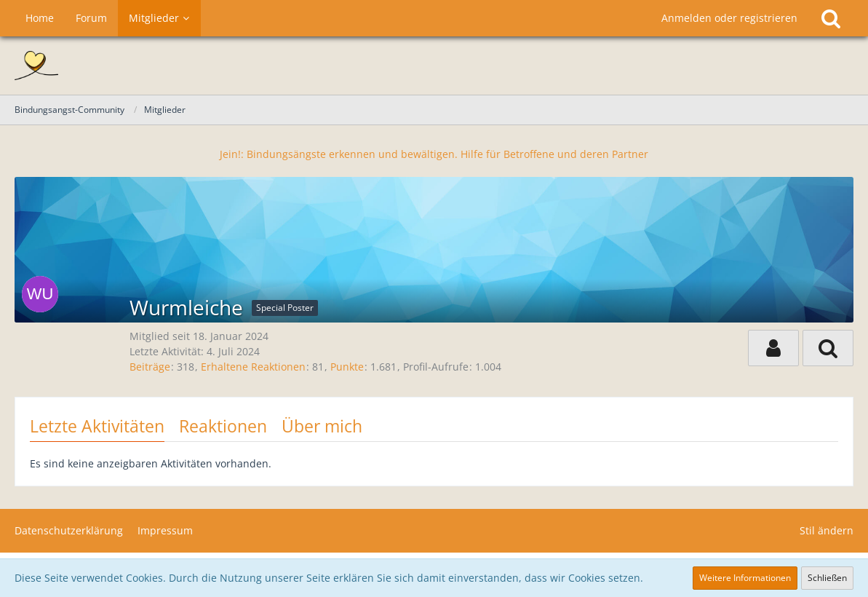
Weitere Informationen (745, 578)
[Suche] (831, 18)
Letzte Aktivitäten (97, 426)
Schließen (827, 578)
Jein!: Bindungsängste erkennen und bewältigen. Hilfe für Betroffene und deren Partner (434, 154)
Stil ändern (827, 530)
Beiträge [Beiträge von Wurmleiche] (150, 367)
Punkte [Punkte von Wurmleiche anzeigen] (347, 367)
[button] (773, 348)
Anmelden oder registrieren (729, 18)
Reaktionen (223, 426)
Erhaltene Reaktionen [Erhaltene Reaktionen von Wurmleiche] (253, 367)
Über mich (322, 426)
